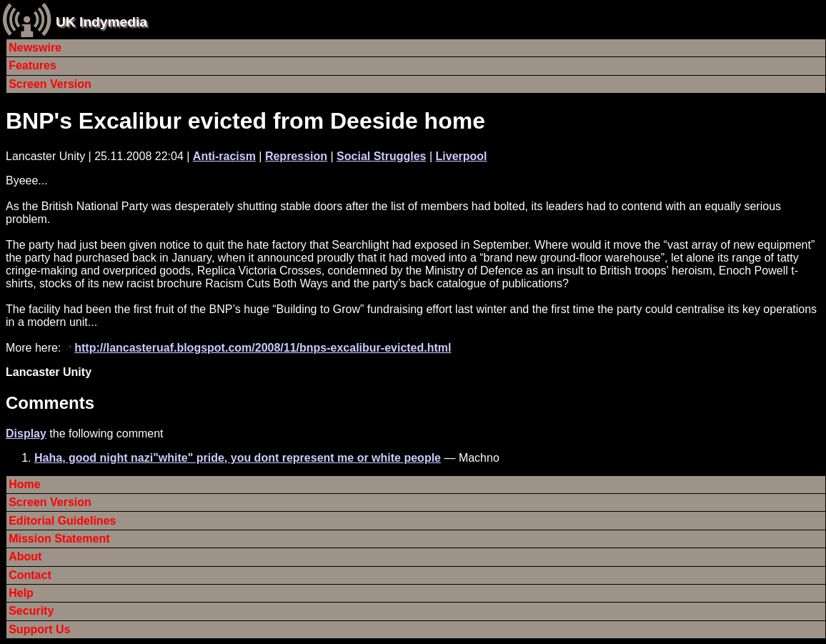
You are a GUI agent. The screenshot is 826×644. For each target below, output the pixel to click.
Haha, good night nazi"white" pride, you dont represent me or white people (238, 458)
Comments (50, 403)
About (25, 556)
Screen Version (50, 84)
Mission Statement (59, 539)
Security (31, 611)
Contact (30, 575)
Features (33, 65)
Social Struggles (381, 156)
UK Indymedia (101, 22)
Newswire (35, 48)
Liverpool (462, 156)
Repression (296, 156)
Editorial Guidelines (62, 521)
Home (24, 484)
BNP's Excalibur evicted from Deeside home (245, 121)
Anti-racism (224, 156)
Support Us (39, 629)
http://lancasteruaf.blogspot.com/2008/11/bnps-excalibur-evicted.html (263, 348)
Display (26, 434)
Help (21, 593)
